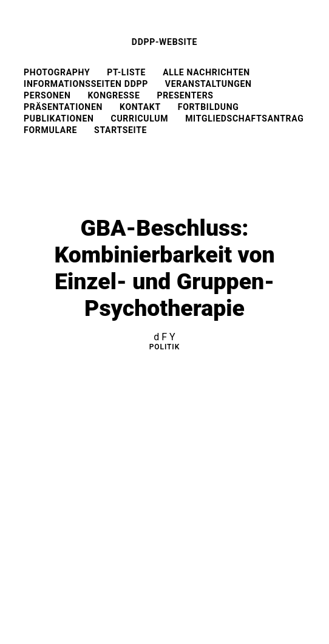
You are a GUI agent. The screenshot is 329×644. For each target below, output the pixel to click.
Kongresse (114, 95)
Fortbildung (209, 107)
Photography (57, 72)
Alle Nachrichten (206, 72)
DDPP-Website (164, 42)
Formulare (50, 130)
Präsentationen (63, 107)
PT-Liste (126, 72)
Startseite (120, 130)
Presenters (185, 95)
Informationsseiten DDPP (86, 84)
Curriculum (140, 118)
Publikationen (59, 118)
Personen (47, 95)
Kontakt (140, 107)
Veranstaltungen (209, 84)
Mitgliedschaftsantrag (244, 118)
